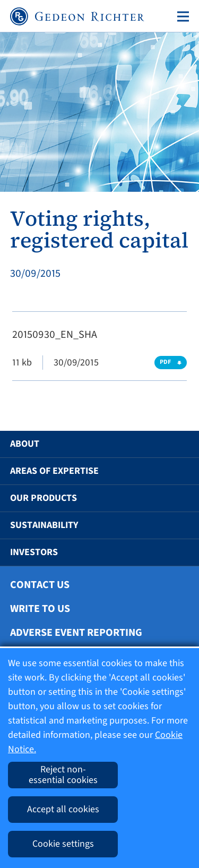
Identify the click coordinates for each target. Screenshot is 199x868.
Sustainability (44, 525)
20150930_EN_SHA (55, 335)
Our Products (44, 498)
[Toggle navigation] (181, 16)
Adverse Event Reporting (76, 633)
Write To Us (40, 609)
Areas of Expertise (54, 471)
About (25, 444)
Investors (34, 552)
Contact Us (40, 585)
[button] (176, 444)
